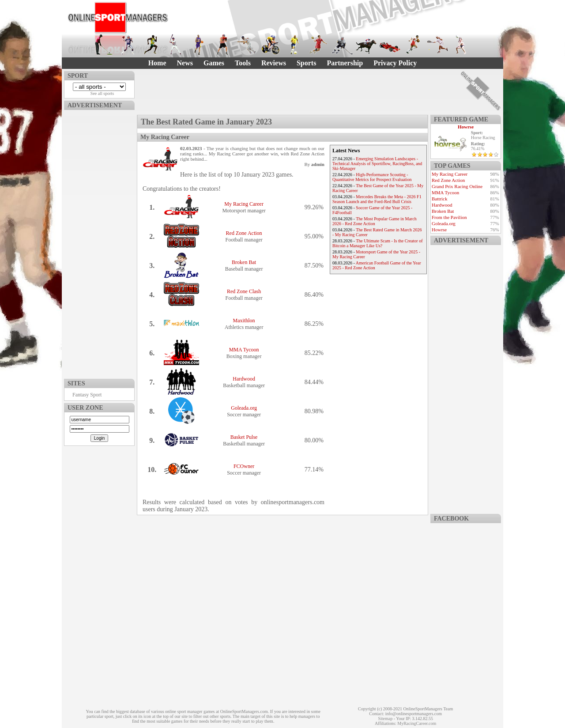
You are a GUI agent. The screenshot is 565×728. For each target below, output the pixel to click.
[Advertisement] (99, 242)
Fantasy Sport (87, 395)
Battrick (439, 199)
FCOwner (244, 466)
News (185, 63)
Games (214, 63)
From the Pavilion (449, 217)
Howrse (466, 127)
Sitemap (385, 719)
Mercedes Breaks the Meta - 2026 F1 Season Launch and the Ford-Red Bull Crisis (377, 199)
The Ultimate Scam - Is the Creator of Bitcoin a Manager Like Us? (378, 243)
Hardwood (244, 379)
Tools (243, 63)
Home (157, 63)
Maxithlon (244, 321)
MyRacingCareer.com (417, 723)
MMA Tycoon (244, 350)
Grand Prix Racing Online (457, 186)
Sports (306, 63)
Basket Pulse (244, 437)
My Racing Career (244, 204)
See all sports (102, 93)
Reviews (274, 63)
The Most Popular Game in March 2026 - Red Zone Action (375, 221)
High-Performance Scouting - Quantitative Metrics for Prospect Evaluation (372, 177)
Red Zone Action (244, 233)
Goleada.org (244, 408)
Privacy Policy (395, 63)
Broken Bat (244, 262)
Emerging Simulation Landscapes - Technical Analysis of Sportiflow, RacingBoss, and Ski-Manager (377, 164)
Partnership (345, 63)
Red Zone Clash (244, 291)
